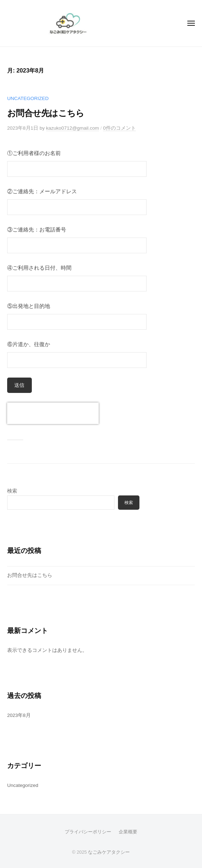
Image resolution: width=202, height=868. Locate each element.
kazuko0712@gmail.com (73, 128)
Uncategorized (28, 98)
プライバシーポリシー (88, 832)
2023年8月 (19, 715)
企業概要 (128, 832)
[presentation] (53, 413)
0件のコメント (119, 128)
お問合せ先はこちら (46, 113)
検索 (12, 491)
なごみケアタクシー (109, 852)
